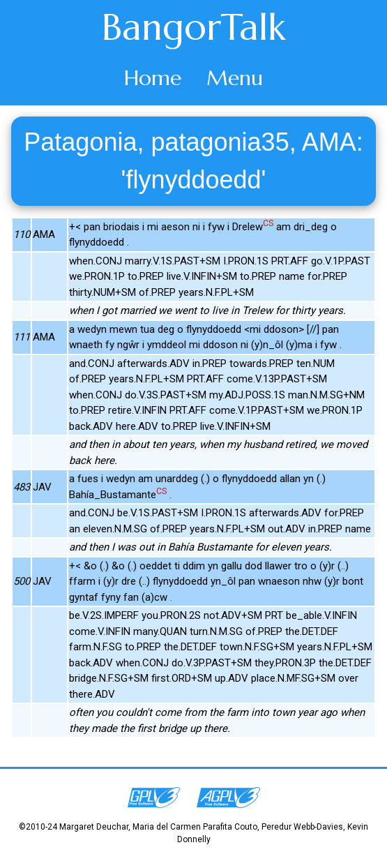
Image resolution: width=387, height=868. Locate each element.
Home (153, 78)
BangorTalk (194, 27)
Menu (235, 78)
